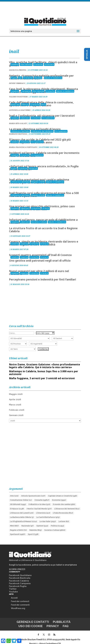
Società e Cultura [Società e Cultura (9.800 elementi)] (55, 526)
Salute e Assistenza (53, 74)
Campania (26, 87)
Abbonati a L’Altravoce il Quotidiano (28, 556)
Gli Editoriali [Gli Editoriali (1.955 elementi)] (18, 501)
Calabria (15, 61)
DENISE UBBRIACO (17, 80)
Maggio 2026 (16, 390)
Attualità (38, 74)
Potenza (25, 101)
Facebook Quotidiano (20, 572)
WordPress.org (18, 605)
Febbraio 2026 (17, 406)
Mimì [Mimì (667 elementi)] (14, 522)
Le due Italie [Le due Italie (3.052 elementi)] (48, 518)
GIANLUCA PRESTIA (18, 66)
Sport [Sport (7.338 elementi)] (33, 531)
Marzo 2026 (15, 401)
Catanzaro (25, 114)
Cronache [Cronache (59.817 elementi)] (42, 496)
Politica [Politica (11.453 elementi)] (57, 522)
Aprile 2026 (15, 396)
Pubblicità (62, 618)
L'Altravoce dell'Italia (20, 127)
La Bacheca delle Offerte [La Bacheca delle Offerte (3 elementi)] (22, 513)
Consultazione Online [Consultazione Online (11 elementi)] (21, 496)
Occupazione (48, 114)
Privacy (53, 622)
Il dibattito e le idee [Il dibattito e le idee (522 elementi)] (39, 501)
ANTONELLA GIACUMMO (20, 106)
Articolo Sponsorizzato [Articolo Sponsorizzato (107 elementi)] (33, 492)
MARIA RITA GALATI (18, 120)
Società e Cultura (39, 218)
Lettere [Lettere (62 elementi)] (64, 518)
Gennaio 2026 (16, 412)
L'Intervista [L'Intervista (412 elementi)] (43, 509)
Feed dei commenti (20, 601)
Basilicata (15, 101)
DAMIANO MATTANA (18, 130)
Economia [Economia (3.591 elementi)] (59, 496)
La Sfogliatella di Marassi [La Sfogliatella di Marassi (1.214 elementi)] (23, 518)
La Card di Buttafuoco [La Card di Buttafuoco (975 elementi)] (48, 513)
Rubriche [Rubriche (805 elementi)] (36, 526)
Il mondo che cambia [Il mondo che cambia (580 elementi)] (64, 501)
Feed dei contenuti (20, 598)
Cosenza (24, 240)
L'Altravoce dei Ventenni (42, 127)
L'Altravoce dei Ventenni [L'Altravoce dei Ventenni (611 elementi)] (67, 505)
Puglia (14, 74)
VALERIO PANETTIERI (18, 93)
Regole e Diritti (38, 178)
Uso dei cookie (31, 622)
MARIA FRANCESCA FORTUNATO (23, 143)
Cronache (38, 61)
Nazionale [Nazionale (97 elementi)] (28, 522)
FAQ (66, 622)
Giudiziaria (49, 61)
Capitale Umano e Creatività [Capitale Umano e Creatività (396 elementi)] (63, 492)
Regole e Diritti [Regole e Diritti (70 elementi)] (18, 526)
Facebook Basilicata (20, 574)
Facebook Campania (20, 580)
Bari (20, 74)
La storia (46, 205)
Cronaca (44, 240)
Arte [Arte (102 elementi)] (14, 492)
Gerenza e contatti (33, 618)
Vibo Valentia (26, 61)
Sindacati (33, 165)
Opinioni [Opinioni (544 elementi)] (42, 522)
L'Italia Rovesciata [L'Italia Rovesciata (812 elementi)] (63, 509)
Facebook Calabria (19, 577)
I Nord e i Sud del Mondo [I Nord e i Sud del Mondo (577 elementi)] (39, 505)
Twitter (13, 585)
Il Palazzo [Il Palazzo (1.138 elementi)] (17, 505)
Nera (43, 101)
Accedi (14, 594)
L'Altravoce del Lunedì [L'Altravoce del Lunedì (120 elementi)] (22, 509)
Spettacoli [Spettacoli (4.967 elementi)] (18, 531)
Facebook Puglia (18, 582)
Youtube (13, 588)
